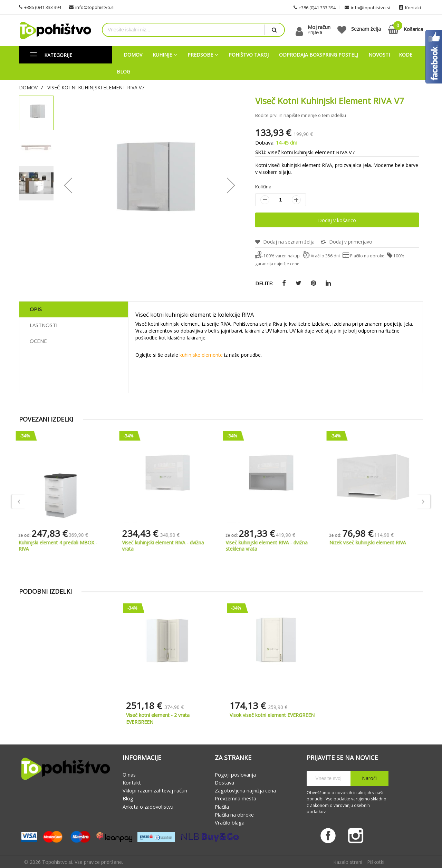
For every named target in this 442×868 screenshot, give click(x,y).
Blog (128, 799)
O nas (129, 775)
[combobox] (183, 30)
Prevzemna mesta (236, 799)
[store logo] (55, 31)
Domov (28, 87)
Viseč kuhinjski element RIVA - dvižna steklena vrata (271, 546)
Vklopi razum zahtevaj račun (155, 790)
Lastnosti (44, 325)
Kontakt (132, 782)
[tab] (74, 310)
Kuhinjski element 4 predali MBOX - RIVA (62, 546)
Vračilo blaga (230, 822)
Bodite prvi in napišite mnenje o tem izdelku (301, 115)
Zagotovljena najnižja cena (245, 790)
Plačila (222, 807)
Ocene (38, 341)
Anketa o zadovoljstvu (148, 807)
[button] (37, 148)
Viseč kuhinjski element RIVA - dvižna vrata (167, 546)
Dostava (224, 782)
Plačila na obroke (234, 815)
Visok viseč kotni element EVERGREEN (272, 715)
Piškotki (376, 862)
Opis (36, 309)
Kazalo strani (348, 862)
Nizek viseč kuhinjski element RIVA (372, 543)
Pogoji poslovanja (235, 775)
